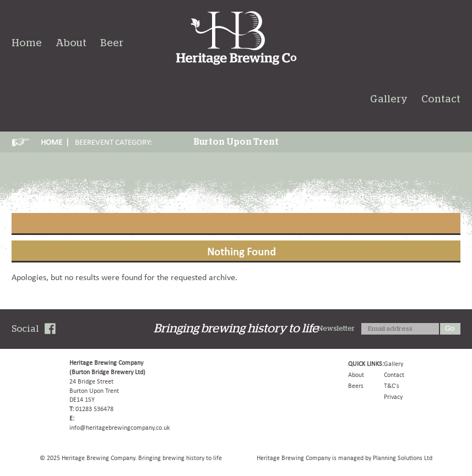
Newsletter (336, 329)
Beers (356, 386)
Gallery (389, 100)
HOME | (55, 142)
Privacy (393, 397)
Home (27, 43)
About (71, 43)
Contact (441, 100)
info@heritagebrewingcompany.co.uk (120, 428)
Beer (112, 43)
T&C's (392, 386)
